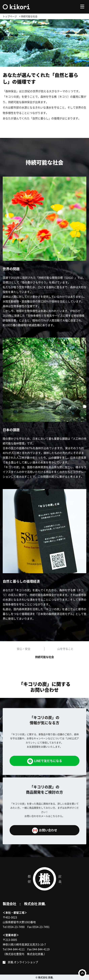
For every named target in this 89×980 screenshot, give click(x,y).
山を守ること (65, 649)
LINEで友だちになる (45, 761)
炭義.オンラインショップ (23, 962)
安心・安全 (24, 649)
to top (82, 973)
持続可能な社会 (44, 657)
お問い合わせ (45, 830)
